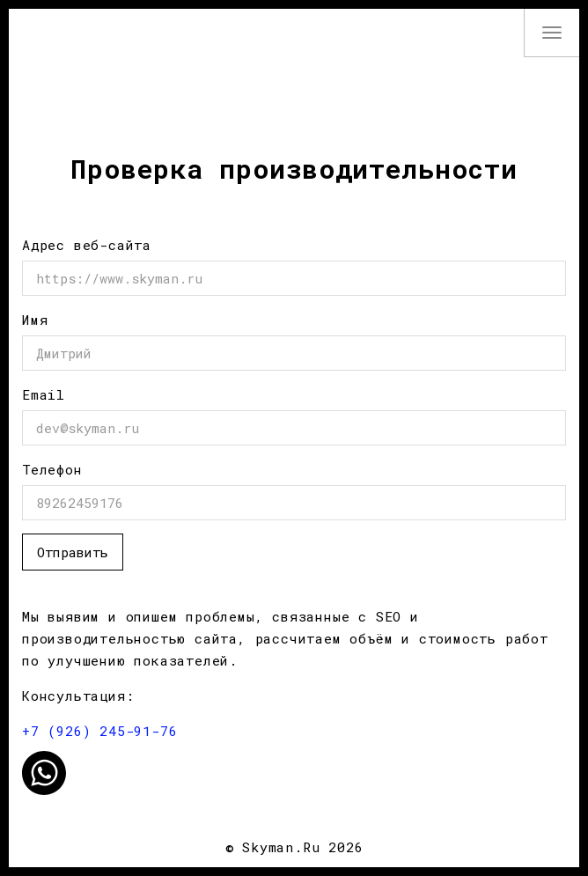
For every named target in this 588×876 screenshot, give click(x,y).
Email (44, 394)
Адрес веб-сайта (87, 245)
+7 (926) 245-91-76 (99, 731)
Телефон (52, 469)
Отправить (73, 552)
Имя (35, 320)
